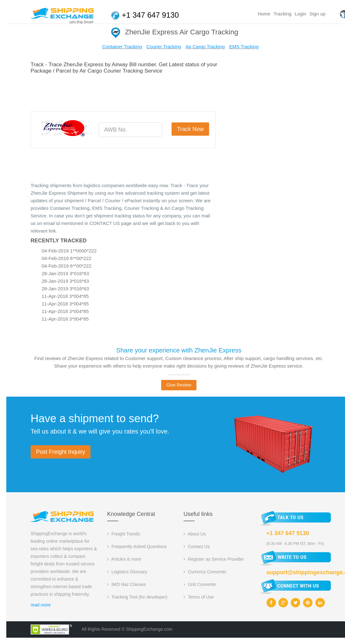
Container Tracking (122, 47)
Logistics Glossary (127, 572)
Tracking (282, 14)
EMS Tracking (244, 47)
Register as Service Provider (214, 559)
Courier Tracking (164, 47)
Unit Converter (200, 584)
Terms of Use (199, 597)
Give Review (179, 385)
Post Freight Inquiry (61, 452)
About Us (195, 534)
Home (264, 14)
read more (41, 605)
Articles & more (124, 559)
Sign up (317, 14)
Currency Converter (205, 572)
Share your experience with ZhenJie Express (179, 350)
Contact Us (197, 547)
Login (300, 14)
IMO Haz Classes (127, 584)
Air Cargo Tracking (205, 47)
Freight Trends (124, 534)
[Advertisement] (145, 92)
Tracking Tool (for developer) (137, 597)
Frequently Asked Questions (137, 547)
